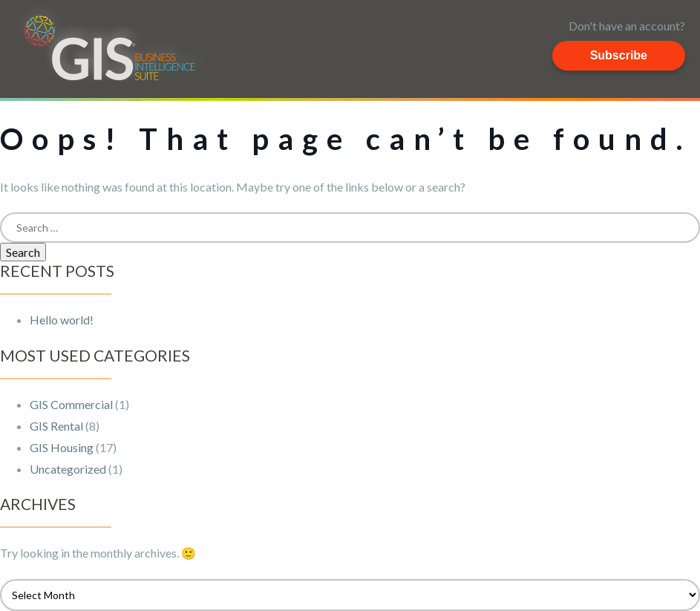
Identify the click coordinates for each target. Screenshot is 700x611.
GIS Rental (56, 426)
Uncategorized (68, 469)
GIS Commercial (71, 404)
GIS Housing (62, 447)
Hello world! (62, 320)
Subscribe (619, 55)
